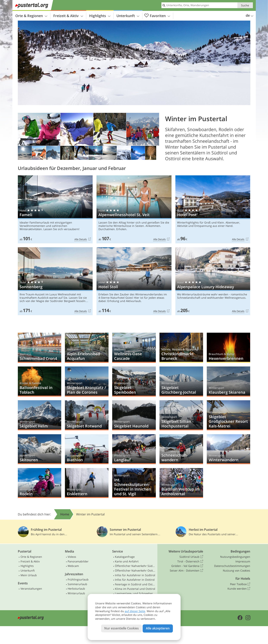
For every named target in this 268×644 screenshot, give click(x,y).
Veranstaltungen (31, 589)
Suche (245, 5)
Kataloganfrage (125, 557)
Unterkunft (128, 16)
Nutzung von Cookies (237, 570)
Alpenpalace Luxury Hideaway (213, 281)
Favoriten (157, 16)
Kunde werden (239, 589)
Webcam (73, 566)
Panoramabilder (78, 561)
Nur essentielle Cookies (122, 628)
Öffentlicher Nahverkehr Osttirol (135, 570)
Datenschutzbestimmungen (232, 566)
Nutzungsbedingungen (235, 557)
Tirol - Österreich (190, 561)
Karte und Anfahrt (127, 561)
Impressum (243, 561)
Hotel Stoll (134, 281)
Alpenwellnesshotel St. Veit (134, 209)
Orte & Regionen (31, 16)
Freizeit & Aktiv (68, 16)
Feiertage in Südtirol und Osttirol (135, 584)
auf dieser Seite (135, 611)
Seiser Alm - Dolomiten (186, 571)
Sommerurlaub (77, 584)
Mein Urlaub (29, 575)
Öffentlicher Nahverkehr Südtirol (135, 566)
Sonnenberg (55, 281)
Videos (72, 557)
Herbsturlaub (76, 589)
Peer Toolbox (240, 584)
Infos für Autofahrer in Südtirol (135, 575)
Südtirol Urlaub (191, 557)
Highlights (100, 16)
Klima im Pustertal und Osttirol (135, 589)
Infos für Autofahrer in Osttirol (135, 580)
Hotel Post (213, 209)
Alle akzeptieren (158, 628)
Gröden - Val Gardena (187, 566)
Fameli (55, 209)
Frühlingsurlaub (78, 579)
